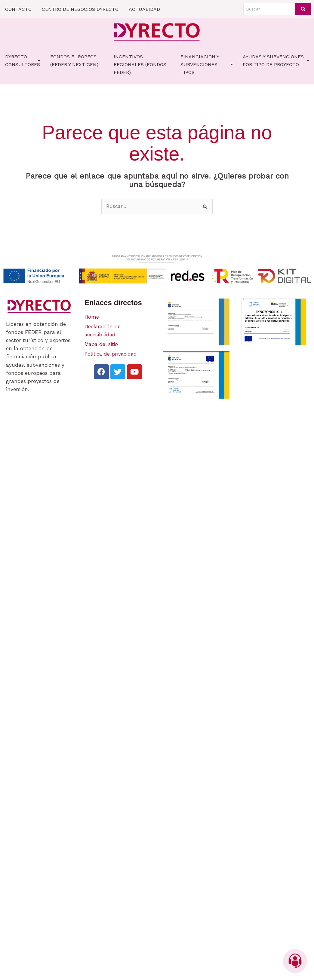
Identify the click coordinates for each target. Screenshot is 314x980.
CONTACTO (18, 9)
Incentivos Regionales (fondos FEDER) (140, 64)
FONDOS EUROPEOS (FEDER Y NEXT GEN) (74, 61)
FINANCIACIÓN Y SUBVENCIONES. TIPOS (207, 64)
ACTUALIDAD (144, 9)
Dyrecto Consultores (23, 61)
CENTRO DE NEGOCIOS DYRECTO (80, 9)
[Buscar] (269, 9)
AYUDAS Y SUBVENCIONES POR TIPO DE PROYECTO (276, 61)
